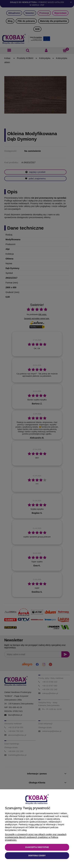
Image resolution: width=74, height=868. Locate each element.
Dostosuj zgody (37, 856)
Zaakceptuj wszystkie (37, 847)
